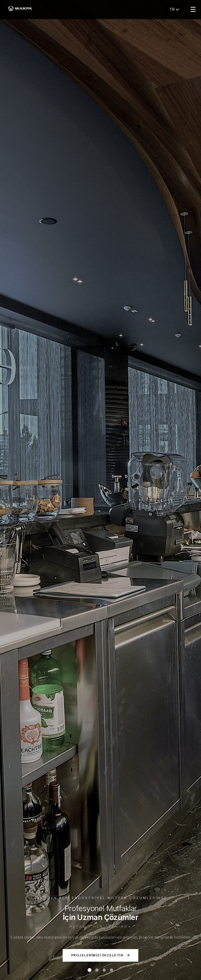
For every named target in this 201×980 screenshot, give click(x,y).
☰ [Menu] (193, 9)
